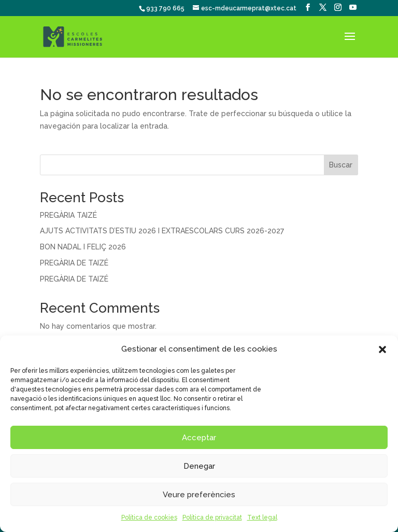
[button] (382, 349)
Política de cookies (149, 517)
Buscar (341, 165)
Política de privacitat (212, 517)
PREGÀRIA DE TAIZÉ (74, 263)
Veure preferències (199, 495)
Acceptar (199, 438)
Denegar (199, 466)
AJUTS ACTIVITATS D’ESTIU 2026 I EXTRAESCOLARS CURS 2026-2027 (162, 231)
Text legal (262, 517)
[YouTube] (353, 8)
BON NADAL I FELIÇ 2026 (83, 247)
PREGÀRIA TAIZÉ (68, 215)
